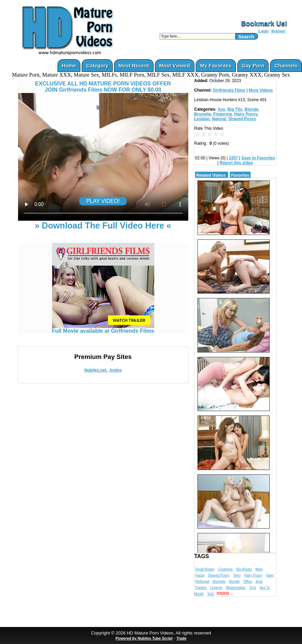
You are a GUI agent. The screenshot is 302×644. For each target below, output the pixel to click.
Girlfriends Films (229, 90)
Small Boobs (205, 569)
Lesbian (202, 119)
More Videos (261, 90)
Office (248, 582)
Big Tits (235, 109)
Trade (181, 638)
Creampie (225, 569)
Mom (259, 569)
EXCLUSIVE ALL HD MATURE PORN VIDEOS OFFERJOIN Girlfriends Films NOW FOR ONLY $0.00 (103, 87)
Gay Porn (253, 66)
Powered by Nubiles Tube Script (144, 638)
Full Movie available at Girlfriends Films (103, 328)
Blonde (251, 109)
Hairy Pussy (246, 114)
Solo (211, 594)
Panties (201, 588)
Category (97, 66)
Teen (237, 575)
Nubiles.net (95, 370)
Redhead (202, 582)
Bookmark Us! (264, 23)
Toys (253, 588)
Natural (219, 119)
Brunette (203, 114)
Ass (221, 109)
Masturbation (236, 588)
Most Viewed (175, 66)
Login (263, 31)
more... (225, 593)
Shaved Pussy (242, 119)
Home (69, 66)
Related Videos (211, 175)
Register (279, 31)
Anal (259, 582)
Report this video (236, 163)
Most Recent (134, 66)
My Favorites (216, 66)
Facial (200, 575)
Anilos (116, 370)
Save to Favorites (258, 158)
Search (246, 37)
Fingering (223, 114)
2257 (233, 158)
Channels (286, 66)
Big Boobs (244, 569)
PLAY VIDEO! (103, 201)
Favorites (240, 175)
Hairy (270, 575)
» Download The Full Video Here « (103, 225)
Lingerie (216, 588)
